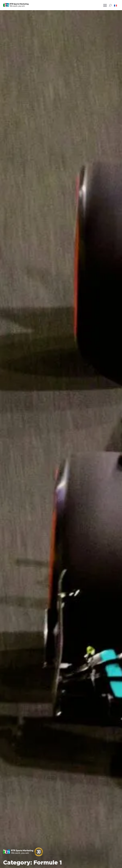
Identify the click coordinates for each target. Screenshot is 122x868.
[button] (115, 5)
